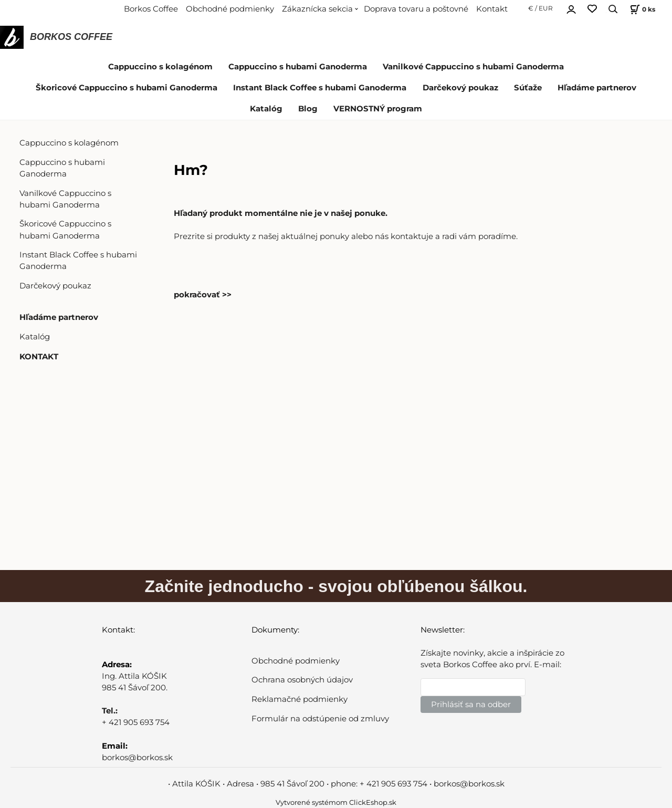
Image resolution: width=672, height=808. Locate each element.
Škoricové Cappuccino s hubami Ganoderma (127, 88)
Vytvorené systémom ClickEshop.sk (336, 802)
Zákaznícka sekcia (317, 9)
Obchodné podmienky (230, 9)
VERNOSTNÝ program (378, 109)
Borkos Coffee (151, 9)
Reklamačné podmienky (300, 699)
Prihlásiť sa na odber (471, 705)
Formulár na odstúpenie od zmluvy (320, 719)
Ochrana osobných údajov (302, 680)
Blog (308, 109)
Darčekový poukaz (460, 88)
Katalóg (266, 109)
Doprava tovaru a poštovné (416, 9)
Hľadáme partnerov (597, 88)
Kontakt (492, 9)
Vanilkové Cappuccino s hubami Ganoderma (473, 67)
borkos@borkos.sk (137, 758)
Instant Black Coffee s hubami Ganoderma (320, 88)
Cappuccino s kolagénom (160, 67)
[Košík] (641, 9)
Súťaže (528, 88)
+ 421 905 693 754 (136, 722)
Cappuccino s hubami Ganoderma (298, 67)
